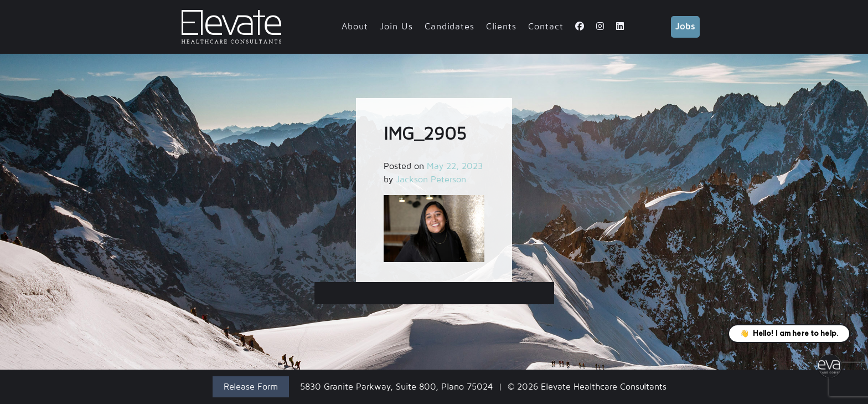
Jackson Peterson (431, 180)
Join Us (396, 27)
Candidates (449, 27)
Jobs (685, 27)
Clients (501, 27)
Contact (546, 27)
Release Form (251, 387)
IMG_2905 (434, 293)
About (355, 27)
